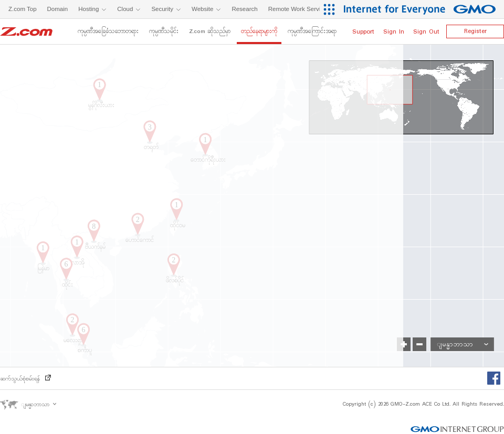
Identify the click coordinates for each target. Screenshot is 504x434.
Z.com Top (23, 9)
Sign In (394, 32)
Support (363, 32)
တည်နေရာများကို (259, 31)
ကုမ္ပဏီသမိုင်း (164, 31)
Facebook (496, 379)
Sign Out (426, 32)
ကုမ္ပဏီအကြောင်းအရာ (312, 31)
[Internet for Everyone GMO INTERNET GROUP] (421, 9)
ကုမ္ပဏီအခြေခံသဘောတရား (108, 31)
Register (475, 31)
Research (244, 9)
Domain (58, 9)
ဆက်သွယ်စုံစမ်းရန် (25, 379)
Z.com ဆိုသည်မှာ (210, 31)
